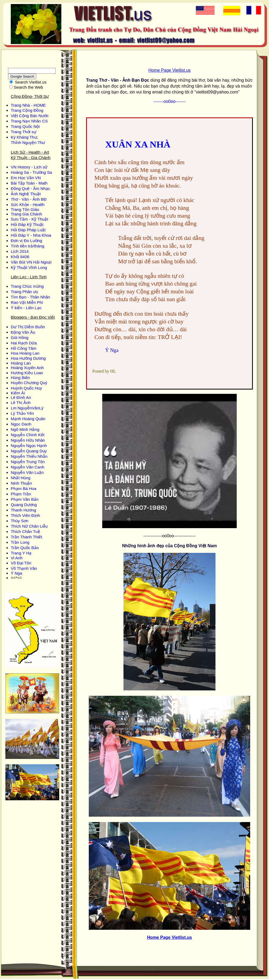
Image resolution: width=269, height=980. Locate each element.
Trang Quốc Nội (25, 126)
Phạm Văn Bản (25, 499)
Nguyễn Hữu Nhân (28, 440)
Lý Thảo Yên (22, 413)
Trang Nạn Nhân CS (29, 121)
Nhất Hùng (21, 478)
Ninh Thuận (21, 483)
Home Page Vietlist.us (169, 70)
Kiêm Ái (18, 393)
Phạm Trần (21, 494)
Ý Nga (16, 573)
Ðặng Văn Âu (23, 332)
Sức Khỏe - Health (28, 205)
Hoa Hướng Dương (28, 358)
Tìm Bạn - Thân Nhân (30, 297)
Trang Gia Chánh (26, 214)
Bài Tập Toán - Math (29, 183)
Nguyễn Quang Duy (29, 451)
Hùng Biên (20, 378)
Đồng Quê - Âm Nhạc (30, 188)
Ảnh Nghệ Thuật (26, 194)
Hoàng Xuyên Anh (27, 368)
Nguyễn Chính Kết (28, 435)
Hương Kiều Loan (27, 373)
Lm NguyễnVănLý (27, 408)
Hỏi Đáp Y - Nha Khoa (31, 235)
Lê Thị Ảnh (21, 403)
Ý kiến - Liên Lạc (26, 308)
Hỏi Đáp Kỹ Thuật (27, 224)
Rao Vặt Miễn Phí (27, 302)
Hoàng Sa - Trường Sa (31, 172)
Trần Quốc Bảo (25, 548)
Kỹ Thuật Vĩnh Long (29, 267)
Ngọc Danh (21, 424)
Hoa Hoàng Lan (25, 353)
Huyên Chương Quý (29, 383)
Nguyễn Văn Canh (28, 467)
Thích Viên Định (25, 515)
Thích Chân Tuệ (25, 532)
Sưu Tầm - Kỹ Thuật (29, 219)
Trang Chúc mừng (27, 286)
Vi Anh (17, 558)
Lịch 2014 (20, 251)
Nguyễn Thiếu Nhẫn (29, 456)
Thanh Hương (23, 510)
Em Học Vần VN (26, 178)
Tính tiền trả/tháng (27, 246)
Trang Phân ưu (24, 292)
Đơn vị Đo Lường (26, 241)
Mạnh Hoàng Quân (28, 419)
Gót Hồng (20, 338)
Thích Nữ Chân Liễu (29, 526)
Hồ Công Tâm (24, 348)
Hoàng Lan (21, 363)
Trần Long (20, 542)
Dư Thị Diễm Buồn (28, 327)
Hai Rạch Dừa (24, 343)
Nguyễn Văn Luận (27, 472)
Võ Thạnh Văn (24, 568)
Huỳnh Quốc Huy (26, 388)
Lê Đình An (21, 397)
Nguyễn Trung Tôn (28, 462)
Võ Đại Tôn (21, 563)
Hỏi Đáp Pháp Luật (28, 230)
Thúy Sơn (20, 521)
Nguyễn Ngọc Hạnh (29, 446)
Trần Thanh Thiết (26, 537)
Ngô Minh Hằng (25, 429)
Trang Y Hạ (21, 553)
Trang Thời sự (24, 132)
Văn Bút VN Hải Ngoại (31, 262)
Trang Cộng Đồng (27, 110)
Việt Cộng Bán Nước (30, 116)
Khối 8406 (20, 257)
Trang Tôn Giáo (25, 209)
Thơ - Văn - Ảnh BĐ (29, 199)
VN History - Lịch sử (29, 167)
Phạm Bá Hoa (24, 489)
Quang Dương (24, 505)
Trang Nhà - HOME (28, 105)
